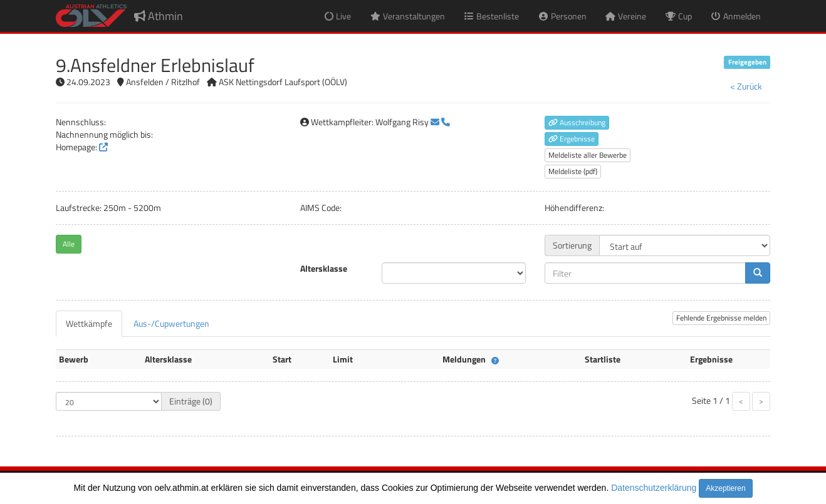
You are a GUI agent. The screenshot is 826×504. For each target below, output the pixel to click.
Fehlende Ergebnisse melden (721, 318)
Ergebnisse (572, 139)
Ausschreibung (577, 122)
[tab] (89, 324)
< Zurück (746, 86)
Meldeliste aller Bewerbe (588, 155)
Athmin (159, 16)
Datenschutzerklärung (654, 488)
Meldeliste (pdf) (573, 171)
